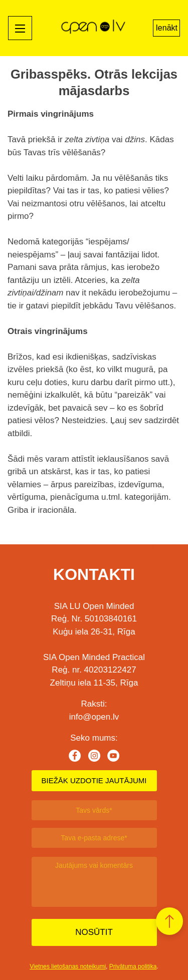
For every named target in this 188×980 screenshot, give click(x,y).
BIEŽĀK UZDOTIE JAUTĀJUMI (94, 780)
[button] (169, 921)
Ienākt (166, 28)
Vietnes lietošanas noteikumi (68, 966)
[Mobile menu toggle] (20, 28)
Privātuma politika (133, 966)
